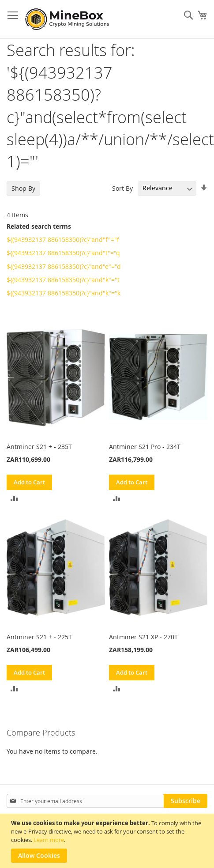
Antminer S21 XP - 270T (143, 637)
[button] (14, 498)
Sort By (122, 188)
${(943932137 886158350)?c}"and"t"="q (63, 253)
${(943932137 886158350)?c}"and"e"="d (64, 266)
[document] (108, 841)
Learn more (49, 840)
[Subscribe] (186, 801)
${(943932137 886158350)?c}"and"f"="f (63, 240)
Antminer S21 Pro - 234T (145, 447)
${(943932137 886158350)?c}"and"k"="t (63, 280)
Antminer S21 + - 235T (39, 447)
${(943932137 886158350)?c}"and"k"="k (64, 293)
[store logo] (68, 19)
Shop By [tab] (23, 188)
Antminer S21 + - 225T (39, 637)
